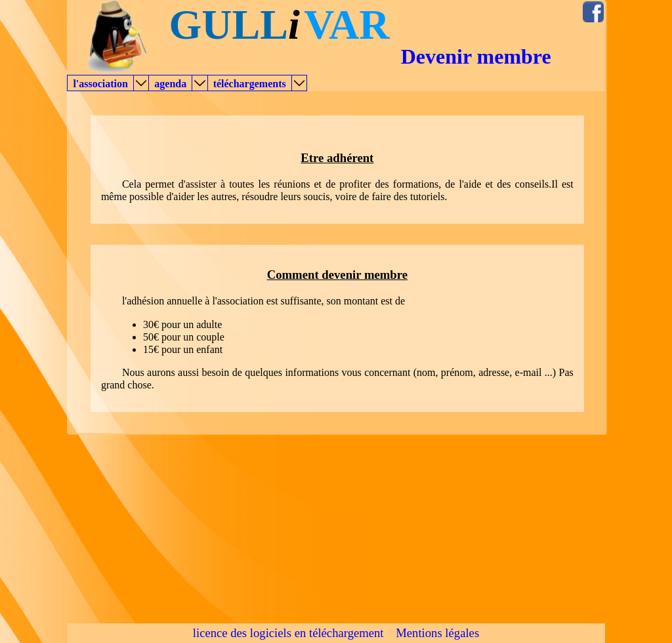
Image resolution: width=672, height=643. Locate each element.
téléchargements (250, 84)
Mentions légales (437, 633)
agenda (170, 84)
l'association (100, 84)
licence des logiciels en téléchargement (288, 633)
